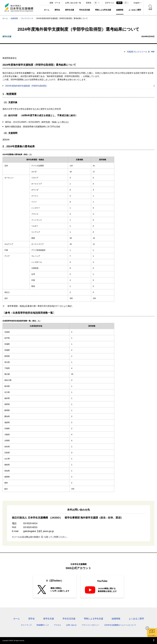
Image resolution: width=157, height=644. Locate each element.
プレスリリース (27, 18)
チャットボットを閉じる (147, 628)
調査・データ (55, 3)
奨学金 (57, 10)
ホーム (47, 10)
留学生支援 (70, 10)
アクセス (57, 625)
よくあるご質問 (135, 10)
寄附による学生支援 (103, 10)
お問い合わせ (71, 625)
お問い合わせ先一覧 (73, 3)
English (137, 3)
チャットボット (152, 635)
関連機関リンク (43, 625)
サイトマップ (26, 625)
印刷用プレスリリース (137, 52)
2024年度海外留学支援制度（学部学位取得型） (27, 86)
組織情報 (120, 10)
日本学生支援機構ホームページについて (120, 625)
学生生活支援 (85, 10)
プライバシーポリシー (90, 625)
